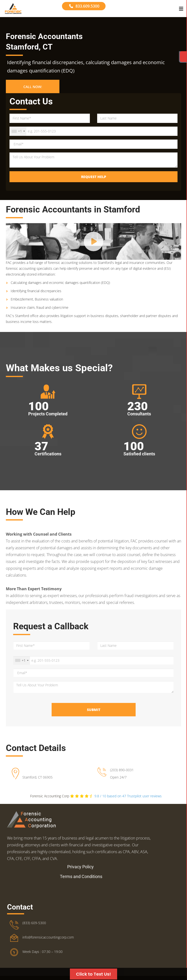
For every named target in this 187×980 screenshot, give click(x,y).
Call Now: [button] (33, 87)
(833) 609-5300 (34, 906)
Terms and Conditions (81, 860)
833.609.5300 (84, 6)
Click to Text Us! (93, 974)
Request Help (94, 177)
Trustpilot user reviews (128, 796)
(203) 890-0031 (122, 770)
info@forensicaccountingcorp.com (48, 920)
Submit (94, 710)
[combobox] (18, 131)
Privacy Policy (80, 850)
